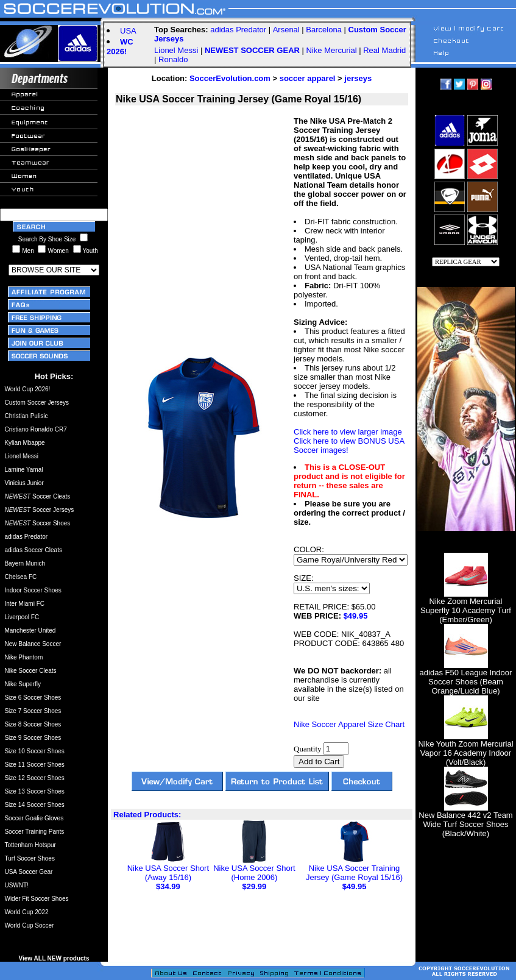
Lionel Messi (176, 50)
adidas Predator (238, 30)
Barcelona (324, 30)
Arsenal (286, 30)
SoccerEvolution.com (230, 78)
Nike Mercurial (332, 50)
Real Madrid (384, 50)
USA (128, 31)
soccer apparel (308, 78)
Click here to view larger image (348, 432)
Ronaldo (173, 59)
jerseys (358, 78)
